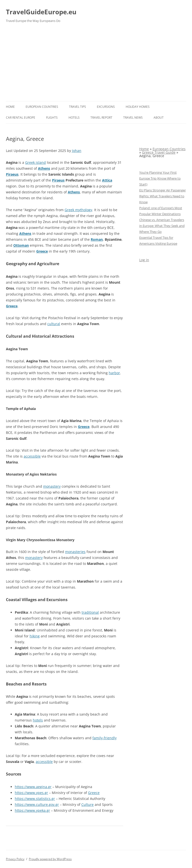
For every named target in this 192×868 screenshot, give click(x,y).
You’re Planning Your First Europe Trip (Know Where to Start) (160, 178)
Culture (87, 804)
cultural (54, 324)
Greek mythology (78, 210)
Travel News (133, 118)
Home (10, 107)
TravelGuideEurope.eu (41, 12)
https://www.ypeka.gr (32, 810)
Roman (97, 239)
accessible (32, 456)
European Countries (42, 107)
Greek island (35, 162)
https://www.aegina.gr (33, 787)
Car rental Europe (21, 118)
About (159, 118)
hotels (38, 720)
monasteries (75, 552)
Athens (44, 168)
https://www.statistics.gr (35, 799)
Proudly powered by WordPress (50, 859)
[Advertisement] (96, 64)
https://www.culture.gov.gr (37, 804)
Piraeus (12, 174)
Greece (42, 251)
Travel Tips (78, 107)
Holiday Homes (138, 107)
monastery (52, 486)
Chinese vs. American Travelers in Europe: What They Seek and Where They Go (162, 226)
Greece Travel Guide (159, 152)
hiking (35, 636)
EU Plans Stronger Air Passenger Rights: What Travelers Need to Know (163, 196)
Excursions (106, 107)
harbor (114, 373)
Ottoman (21, 245)
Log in (144, 260)
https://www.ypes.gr (31, 793)
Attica (107, 180)
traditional (90, 612)
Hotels (74, 118)
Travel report (101, 118)
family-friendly (105, 738)
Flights (52, 118)
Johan (77, 151)
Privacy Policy (15, 859)
